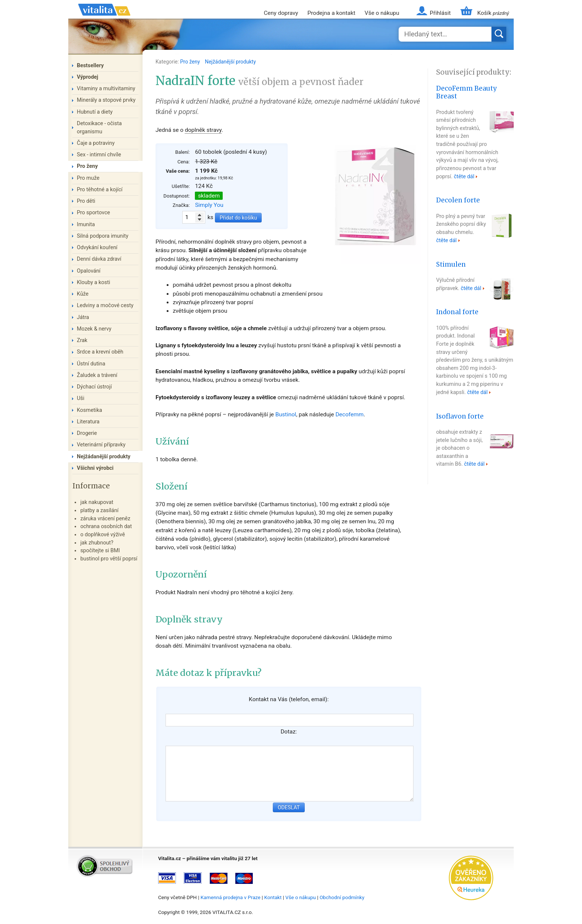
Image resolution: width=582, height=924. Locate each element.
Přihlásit (440, 13)
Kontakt (273, 897)
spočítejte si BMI (100, 551)
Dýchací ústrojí (94, 387)
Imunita (86, 225)
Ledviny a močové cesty (105, 305)
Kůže (83, 294)
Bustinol (286, 414)
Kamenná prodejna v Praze (230, 897)
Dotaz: (289, 732)
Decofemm (350, 414)
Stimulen (451, 264)
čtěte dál (464, 177)
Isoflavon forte (460, 416)
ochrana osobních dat (106, 526)
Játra (83, 317)
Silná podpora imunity (103, 236)
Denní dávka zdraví (99, 259)
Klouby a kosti (94, 282)
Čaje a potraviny (96, 143)
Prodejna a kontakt (331, 13)
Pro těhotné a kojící (100, 190)
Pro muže (88, 178)
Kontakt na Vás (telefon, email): (289, 699)
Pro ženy (191, 62)
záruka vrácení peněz (105, 519)
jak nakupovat (97, 502)
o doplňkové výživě (102, 535)
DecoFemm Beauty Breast (466, 92)
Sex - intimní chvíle (99, 155)
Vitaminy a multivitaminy (106, 89)
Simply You (209, 205)
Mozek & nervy (94, 329)
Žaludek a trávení (97, 375)
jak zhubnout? (97, 543)
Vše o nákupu (382, 13)
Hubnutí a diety (95, 112)
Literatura (88, 422)
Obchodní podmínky (342, 897)
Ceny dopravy (281, 13)
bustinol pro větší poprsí (109, 559)
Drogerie (87, 433)
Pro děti (86, 201)
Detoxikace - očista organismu (99, 128)
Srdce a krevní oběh (100, 352)
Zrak (82, 340)
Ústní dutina (91, 364)
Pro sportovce (93, 213)
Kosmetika (89, 410)
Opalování (89, 271)
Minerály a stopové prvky (106, 100)
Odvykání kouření (97, 248)
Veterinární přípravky (101, 445)
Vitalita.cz (104, 19)
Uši (81, 398)
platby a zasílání (99, 510)
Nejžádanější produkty (230, 62)
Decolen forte (458, 200)
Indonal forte (457, 312)
